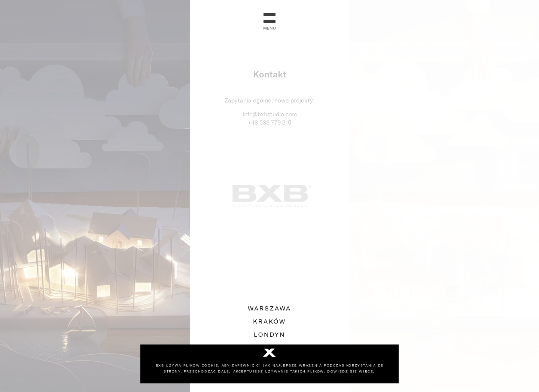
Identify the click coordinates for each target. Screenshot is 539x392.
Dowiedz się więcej (351, 371)
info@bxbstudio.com (270, 114)
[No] (269, 353)
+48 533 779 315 (269, 122)
